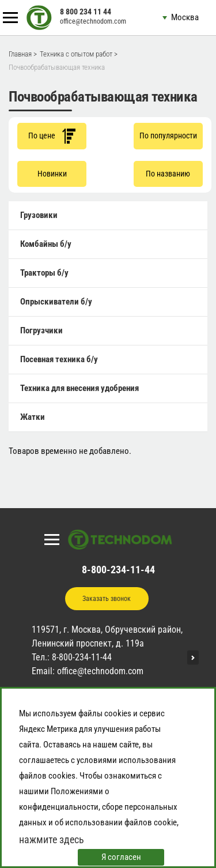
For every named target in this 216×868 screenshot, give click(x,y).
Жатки (33, 417)
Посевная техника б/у (59, 359)
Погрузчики (41, 330)
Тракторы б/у (44, 273)
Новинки (52, 174)
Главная (20, 54)
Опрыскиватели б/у (56, 302)
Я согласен (121, 857)
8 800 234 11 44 (86, 12)
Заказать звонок (107, 599)
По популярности (168, 136)
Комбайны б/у (46, 244)
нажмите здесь (52, 839)
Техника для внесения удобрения (79, 388)
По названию (168, 174)
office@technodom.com (93, 21)
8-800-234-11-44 (118, 570)
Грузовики (39, 215)
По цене (52, 136)
